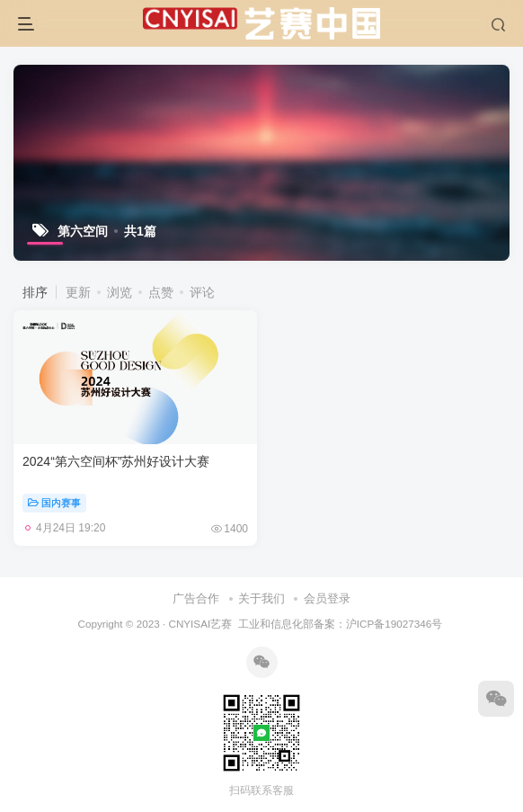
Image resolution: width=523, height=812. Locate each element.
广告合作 (196, 598)
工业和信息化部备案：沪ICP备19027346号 (340, 624)
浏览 (120, 292)
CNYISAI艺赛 (200, 624)
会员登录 (327, 598)
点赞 (161, 292)
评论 (202, 292)
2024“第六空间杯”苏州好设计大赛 (116, 461)
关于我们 (261, 598)
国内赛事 (54, 503)
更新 (78, 292)
